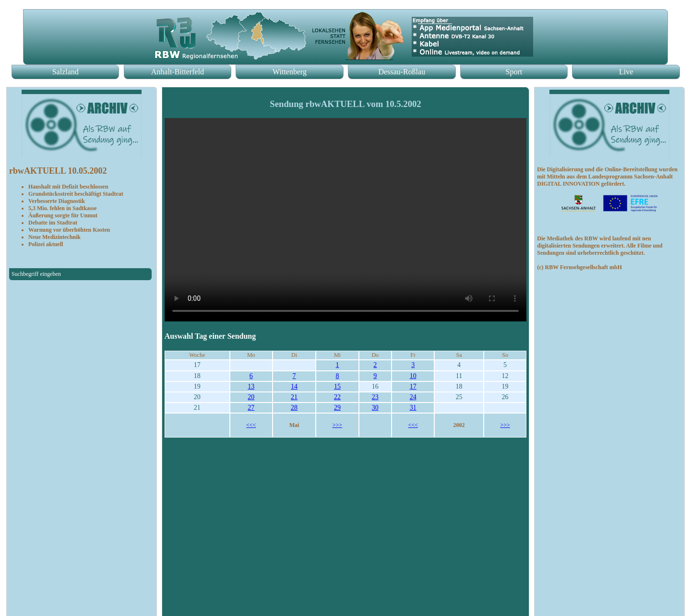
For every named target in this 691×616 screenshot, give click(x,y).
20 (251, 397)
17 (413, 386)
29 (337, 408)
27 (251, 408)
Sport (514, 72)
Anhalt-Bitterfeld (178, 72)
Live (626, 72)
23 (375, 397)
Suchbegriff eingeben (36, 274)
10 (413, 376)
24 (413, 397)
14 (294, 386)
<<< (251, 425)
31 (413, 408)
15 (337, 386)
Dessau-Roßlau (402, 72)
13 (251, 386)
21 (294, 397)
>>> (337, 425)
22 (337, 397)
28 (294, 408)
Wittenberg (290, 72)
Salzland (66, 72)
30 (375, 408)
